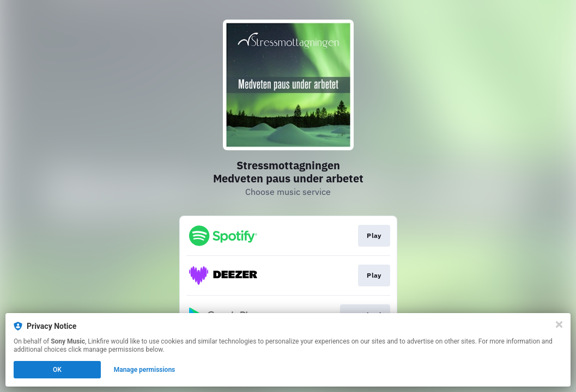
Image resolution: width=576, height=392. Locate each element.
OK (57, 370)
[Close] (559, 324)
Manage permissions (145, 370)
